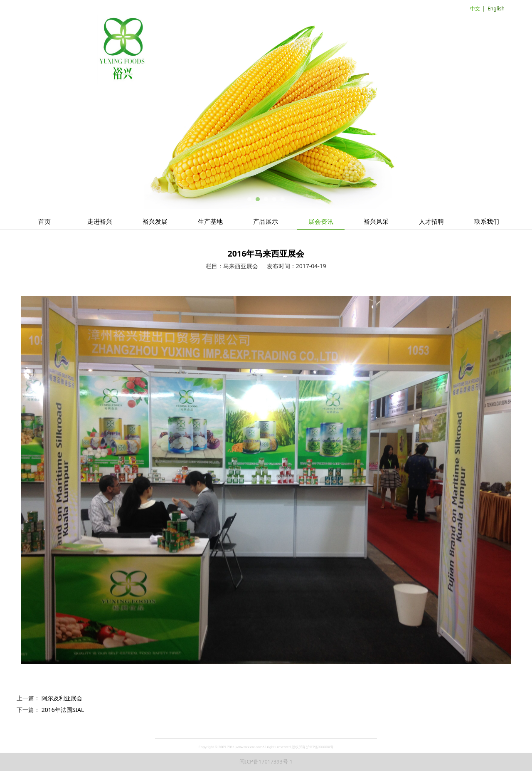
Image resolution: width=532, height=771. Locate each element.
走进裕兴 (100, 221)
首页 (44, 221)
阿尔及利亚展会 (62, 698)
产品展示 (266, 221)
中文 (475, 9)
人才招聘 (431, 221)
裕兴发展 (155, 221)
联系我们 (487, 221)
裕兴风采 (376, 221)
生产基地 (210, 221)
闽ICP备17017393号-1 (266, 762)
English (496, 9)
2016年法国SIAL (63, 710)
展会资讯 (321, 221)
